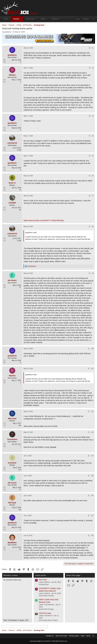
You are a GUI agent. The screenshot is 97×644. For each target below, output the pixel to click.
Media (43, 19)
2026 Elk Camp (45, 613)
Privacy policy (74, 636)
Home (6, 19)
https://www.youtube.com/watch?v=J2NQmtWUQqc (44, 220)
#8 (93, 226)
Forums (16, 19)
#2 (93, 68)
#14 (92, 456)
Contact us (50, 636)
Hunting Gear (44, 584)
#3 (93, 116)
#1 (93, 48)
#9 (93, 273)
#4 (93, 136)
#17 (92, 516)
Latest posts (40, 575)
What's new (30, 19)
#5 (93, 156)
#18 (92, 535)
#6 (93, 176)
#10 (92, 349)
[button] (21, 19)
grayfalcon (8, 32)
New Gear (43, 580)
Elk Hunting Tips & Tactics (48, 620)
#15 (92, 476)
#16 (92, 496)
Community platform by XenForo (48, 641)
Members (55, 19)
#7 (93, 196)
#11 (92, 369)
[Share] (89, 48)
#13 (92, 432)
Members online (11, 575)
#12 (92, 411)
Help (83, 636)
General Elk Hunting (46, 596)
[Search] (93, 19)
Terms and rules (61, 636)
